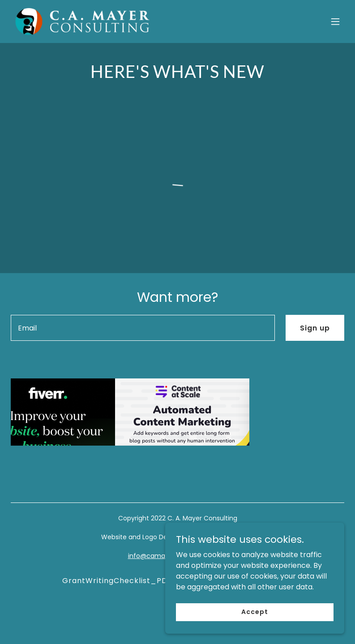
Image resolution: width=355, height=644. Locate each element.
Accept (254, 612)
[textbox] (143, 328)
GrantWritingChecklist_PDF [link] (117, 581)
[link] (82, 21)
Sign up (315, 328)
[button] (335, 21)
